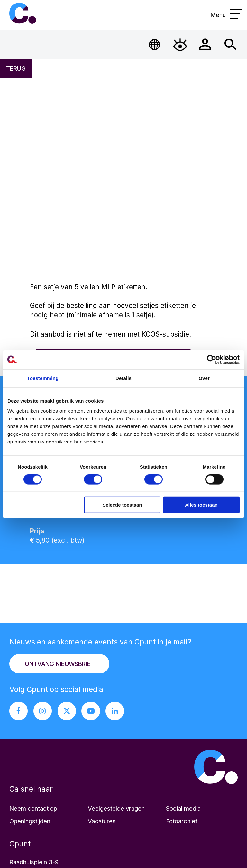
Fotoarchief (182, 821)
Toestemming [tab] (43, 378)
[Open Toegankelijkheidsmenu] (180, 44)
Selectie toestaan (122, 505)
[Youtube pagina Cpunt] (91, 711)
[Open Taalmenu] (155, 44)
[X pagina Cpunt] (67, 711)
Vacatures (102, 821)
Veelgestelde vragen (116, 808)
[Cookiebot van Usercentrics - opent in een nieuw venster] (211, 359)
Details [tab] (123, 378)
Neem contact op (33, 808)
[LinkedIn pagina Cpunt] (115, 711)
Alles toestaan (201, 505)
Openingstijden (30, 821)
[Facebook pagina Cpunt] (19, 711)
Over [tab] (204, 378)
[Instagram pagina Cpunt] (43, 711)
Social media (183, 808)
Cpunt (23, 13)
